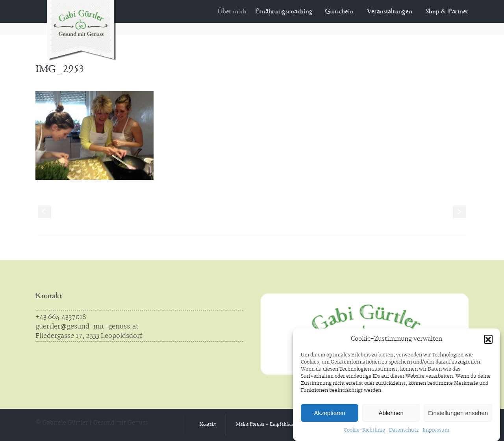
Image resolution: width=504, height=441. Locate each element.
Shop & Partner (447, 12)
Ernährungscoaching (288, 12)
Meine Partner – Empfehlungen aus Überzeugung (287, 425)
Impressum (436, 430)
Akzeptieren (329, 413)
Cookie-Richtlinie (364, 430)
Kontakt (49, 296)
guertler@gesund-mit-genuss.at (87, 327)
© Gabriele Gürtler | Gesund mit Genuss (92, 423)
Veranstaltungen (390, 12)
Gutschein (340, 12)
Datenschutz (404, 430)
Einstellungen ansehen (458, 413)
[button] (488, 339)
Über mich (237, 12)
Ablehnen (391, 413)
